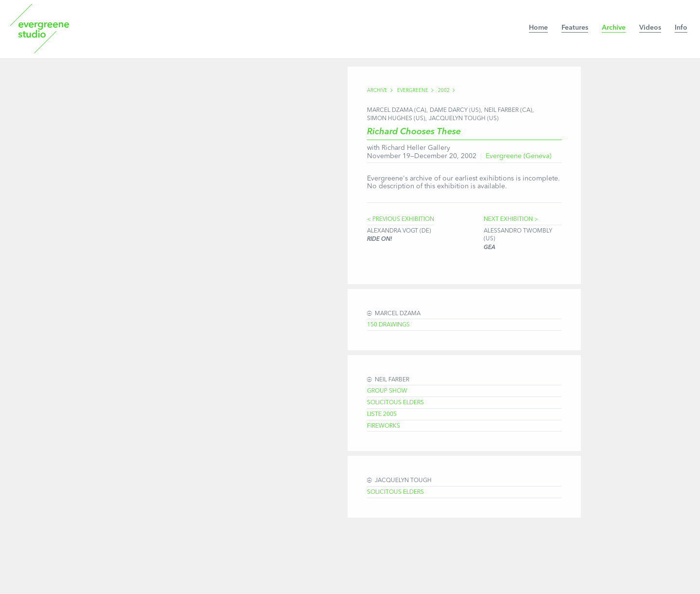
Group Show (387, 391)
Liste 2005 (382, 414)
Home (538, 28)
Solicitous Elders (395, 403)
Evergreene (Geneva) (518, 156)
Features (575, 28)
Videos (650, 28)
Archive (614, 28)
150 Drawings (388, 325)
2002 (444, 90)
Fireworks (384, 426)
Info (681, 28)
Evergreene (413, 90)
